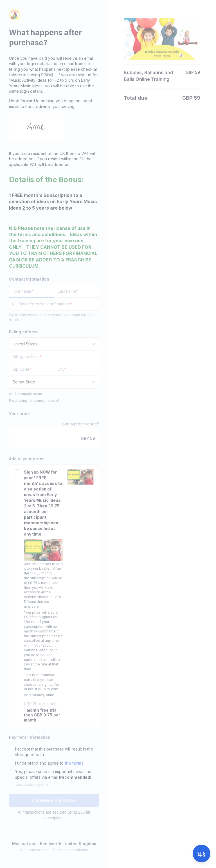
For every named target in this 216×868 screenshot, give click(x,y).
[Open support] (202, 853)
